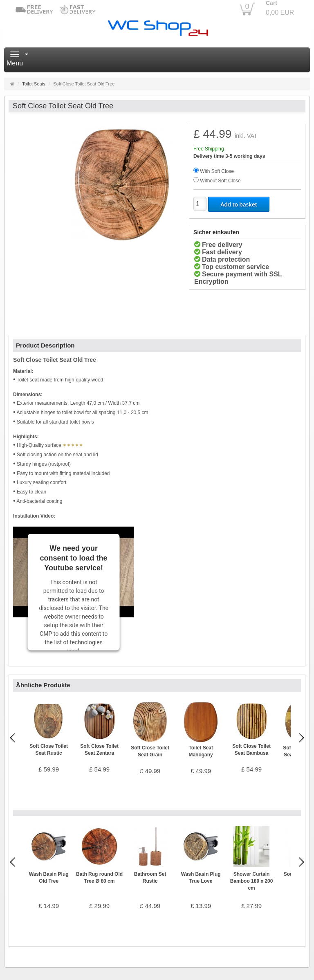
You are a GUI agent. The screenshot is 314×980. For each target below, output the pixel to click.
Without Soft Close (220, 181)
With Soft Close (217, 171)
